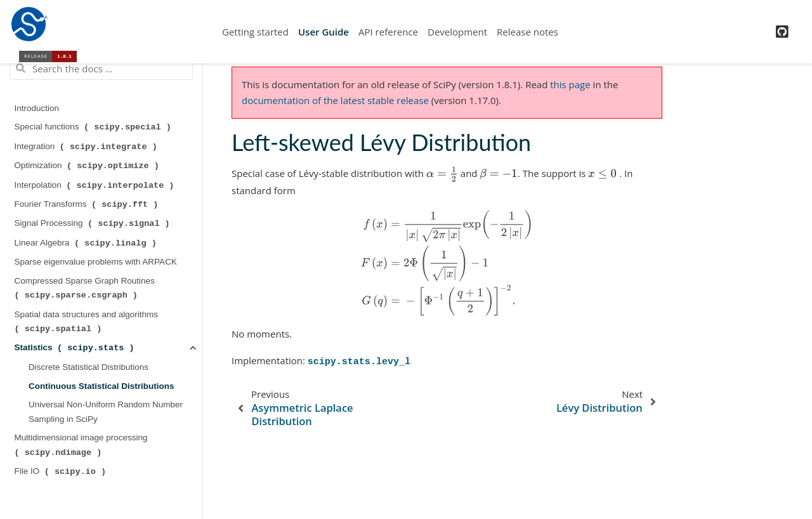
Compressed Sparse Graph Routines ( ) (86, 288)
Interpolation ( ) (96, 185)
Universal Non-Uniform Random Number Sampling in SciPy (106, 411)
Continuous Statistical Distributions (101, 386)
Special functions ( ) (94, 127)
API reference (388, 32)
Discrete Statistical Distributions (88, 367)
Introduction (37, 108)
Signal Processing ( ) (94, 223)
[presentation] (442, 174)
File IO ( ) (62, 471)
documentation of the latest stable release (335, 100)
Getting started (255, 32)
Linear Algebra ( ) (87, 243)
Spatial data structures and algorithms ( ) (88, 322)
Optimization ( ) (88, 166)
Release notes (527, 32)
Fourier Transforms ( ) (88, 204)
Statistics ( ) (76, 348)
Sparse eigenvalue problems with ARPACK (96, 262)
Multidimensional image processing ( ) (82, 445)
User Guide (324, 32)
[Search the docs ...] (101, 69)
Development (457, 32)
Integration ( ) (87, 147)
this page (570, 84)
